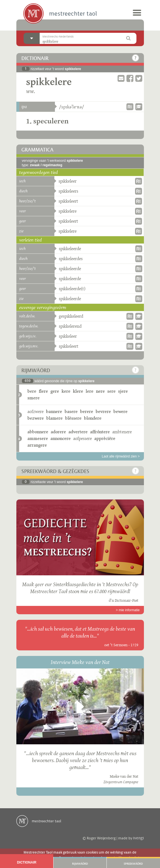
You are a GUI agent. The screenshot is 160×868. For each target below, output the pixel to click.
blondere (93, 418)
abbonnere (38, 432)
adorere (58, 432)
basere (71, 411)
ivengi (139, 838)
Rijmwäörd (80, 864)
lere (90, 391)
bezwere (36, 418)
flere (43, 391)
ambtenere (122, 432)
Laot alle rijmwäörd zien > (121, 456)
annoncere (61, 438)
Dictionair (27, 862)
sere (111, 391)
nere (100, 391)
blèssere (73, 418)
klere (78, 391)
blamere (54, 418)
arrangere (37, 445)
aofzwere (35, 411)
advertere (78, 432)
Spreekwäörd (133, 864)
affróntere (100, 432)
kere (66, 391)
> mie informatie (128, 610)
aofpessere (82, 438)
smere (34, 398)
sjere (123, 391)
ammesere (38, 438)
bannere (54, 411)
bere (32, 391)
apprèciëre (105, 438)
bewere (120, 411)
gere (55, 391)
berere (87, 411)
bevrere (103, 411)
